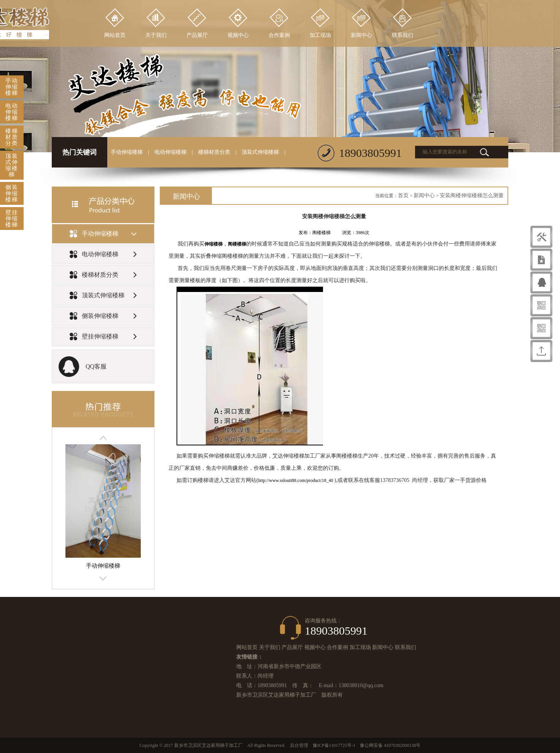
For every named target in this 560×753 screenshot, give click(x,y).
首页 (403, 195)
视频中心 (315, 647)
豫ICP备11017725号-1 (334, 745)
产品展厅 (292, 647)
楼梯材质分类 (214, 152)
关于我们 (270, 647)
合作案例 (337, 647)
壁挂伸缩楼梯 (12, 219)
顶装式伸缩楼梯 (260, 152)
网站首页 (247, 647)
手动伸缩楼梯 (127, 152)
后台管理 (299, 745)
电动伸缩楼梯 (170, 152)
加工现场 (360, 647)
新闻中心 (424, 195)
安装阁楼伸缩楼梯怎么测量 (472, 195)
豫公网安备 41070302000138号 (390, 745)
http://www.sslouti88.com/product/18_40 (296, 480)
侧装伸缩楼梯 (12, 193)
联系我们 (406, 647)
